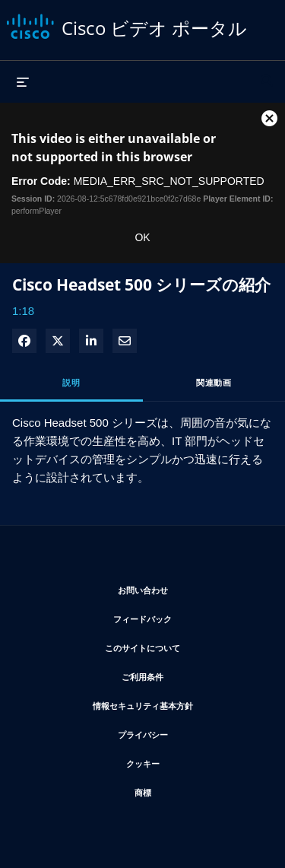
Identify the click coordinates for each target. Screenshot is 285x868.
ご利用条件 (188, 674)
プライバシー (188, 732)
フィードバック (187, 617)
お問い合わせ (188, 588)
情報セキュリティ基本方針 (177, 703)
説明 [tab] (71, 382)
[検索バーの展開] (267, 74)
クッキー (188, 761)
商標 (188, 790)
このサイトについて (183, 645)
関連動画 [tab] (214, 382)
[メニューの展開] (23, 81)
